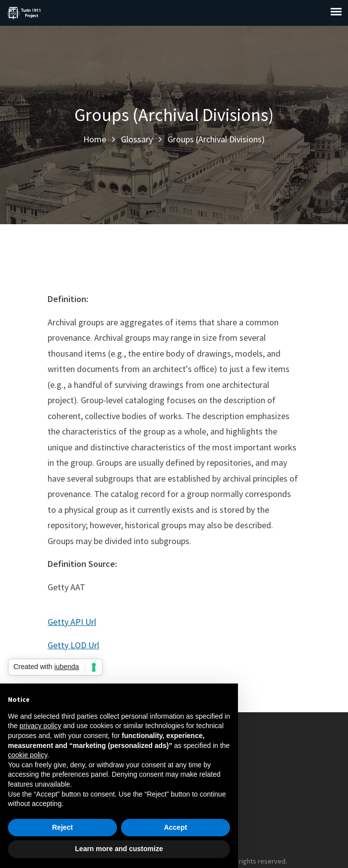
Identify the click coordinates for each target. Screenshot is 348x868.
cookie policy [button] (28, 755)
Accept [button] (176, 827)
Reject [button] (62, 827)
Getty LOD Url (73, 645)
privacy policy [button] (40, 726)
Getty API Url (72, 622)
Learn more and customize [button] (119, 849)
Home (95, 139)
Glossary (137, 139)
